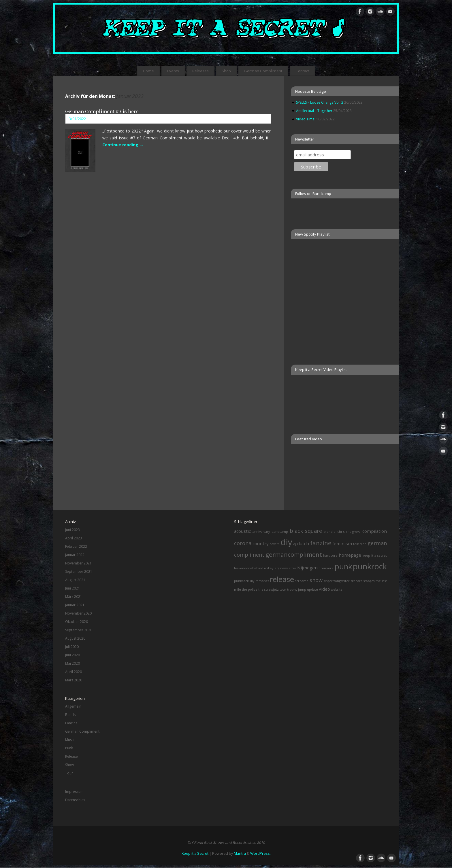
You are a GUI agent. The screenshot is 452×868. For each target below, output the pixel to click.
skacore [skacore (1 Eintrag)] (357, 581)
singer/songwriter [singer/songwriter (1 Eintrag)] (337, 581)
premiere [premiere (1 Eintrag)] (326, 568)
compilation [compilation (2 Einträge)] (375, 531)
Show (69, 765)
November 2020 (78, 613)
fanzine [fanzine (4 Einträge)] (321, 543)
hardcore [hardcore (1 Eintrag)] (330, 556)
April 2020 (74, 672)
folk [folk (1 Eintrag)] (356, 544)
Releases (200, 71)
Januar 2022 (75, 555)
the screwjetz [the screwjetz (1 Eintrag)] (269, 590)
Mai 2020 (72, 663)
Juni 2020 (72, 655)
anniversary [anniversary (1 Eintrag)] (261, 532)
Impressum (74, 792)
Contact (302, 71)
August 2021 (75, 580)
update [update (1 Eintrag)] (312, 590)
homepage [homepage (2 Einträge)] (350, 555)
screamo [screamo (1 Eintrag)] (302, 581)
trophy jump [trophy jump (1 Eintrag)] (297, 590)
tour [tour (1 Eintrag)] (283, 590)
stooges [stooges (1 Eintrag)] (369, 581)
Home (148, 71)
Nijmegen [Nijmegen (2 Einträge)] (307, 568)
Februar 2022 (76, 546)
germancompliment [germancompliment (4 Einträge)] (294, 554)
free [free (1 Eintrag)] (363, 544)
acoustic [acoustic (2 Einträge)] (242, 531)
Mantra (240, 853)
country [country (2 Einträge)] (261, 543)
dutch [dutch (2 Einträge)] (303, 543)
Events (173, 71)
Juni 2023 (72, 530)
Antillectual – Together (314, 111)
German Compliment (263, 71)
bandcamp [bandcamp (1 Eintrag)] (280, 532)
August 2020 (75, 638)
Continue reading (123, 145)
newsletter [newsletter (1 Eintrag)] (288, 568)
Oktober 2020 (77, 622)
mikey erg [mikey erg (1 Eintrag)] (272, 568)
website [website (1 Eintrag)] (337, 590)
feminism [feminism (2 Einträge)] (342, 543)
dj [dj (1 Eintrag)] (295, 544)
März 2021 (74, 597)
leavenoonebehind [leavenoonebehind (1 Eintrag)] (249, 568)
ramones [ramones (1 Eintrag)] (262, 581)
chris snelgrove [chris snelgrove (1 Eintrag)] (349, 532)
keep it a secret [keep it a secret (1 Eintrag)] (375, 556)
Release (71, 756)
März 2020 (74, 680)
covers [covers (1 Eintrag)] (274, 544)
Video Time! (306, 119)
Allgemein (73, 706)
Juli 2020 (72, 647)
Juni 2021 (72, 588)
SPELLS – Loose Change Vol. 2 (320, 102)
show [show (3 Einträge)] (316, 580)
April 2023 (74, 538)
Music (70, 740)
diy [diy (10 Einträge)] (286, 542)
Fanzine (71, 723)
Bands (70, 715)
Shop (226, 71)
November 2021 (78, 563)
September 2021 (79, 572)
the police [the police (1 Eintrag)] (250, 590)
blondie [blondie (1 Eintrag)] (330, 532)
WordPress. (260, 853)
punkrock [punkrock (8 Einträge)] (370, 566)
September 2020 (79, 630)
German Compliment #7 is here (102, 111)
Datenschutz (75, 800)
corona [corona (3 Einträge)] (243, 543)
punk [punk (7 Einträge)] (343, 566)
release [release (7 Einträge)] (282, 579)
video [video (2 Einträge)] (324, 589)
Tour (69, 773)
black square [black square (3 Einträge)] (306, 531)
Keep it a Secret (195, 853)
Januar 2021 (75, 605)
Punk (69, 748)
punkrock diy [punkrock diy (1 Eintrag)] (244, 581)
